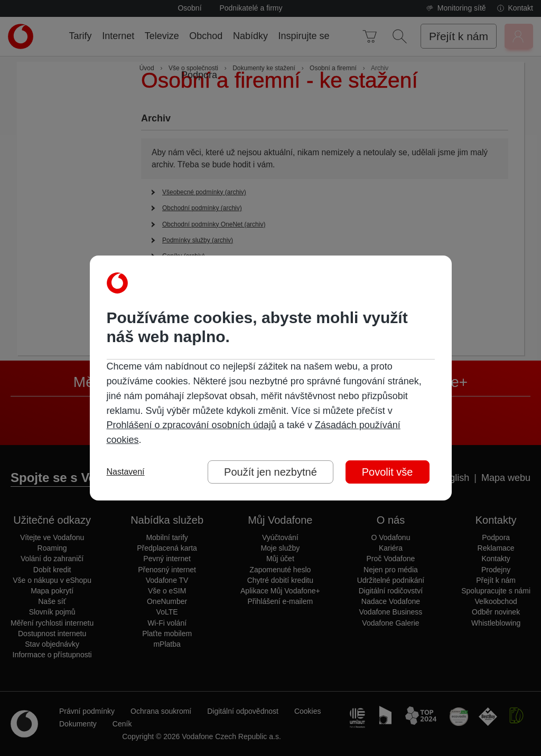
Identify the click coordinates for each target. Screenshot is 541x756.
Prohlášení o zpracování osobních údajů (192, 425)
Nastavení (126, 472)
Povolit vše (388, 472)
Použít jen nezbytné (270, 472)
